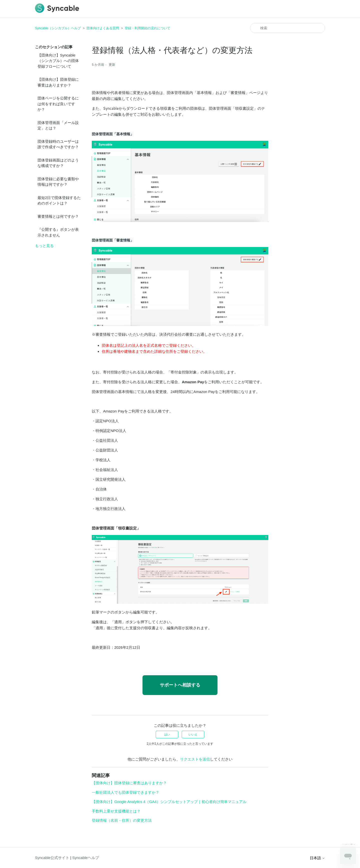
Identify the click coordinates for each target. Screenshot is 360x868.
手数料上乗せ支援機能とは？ (116, 811)
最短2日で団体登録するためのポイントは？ (59, 200)
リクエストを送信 (195, 759)
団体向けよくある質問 (103, 28)
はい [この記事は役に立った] (167, 734)
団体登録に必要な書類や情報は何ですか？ (58, 182)
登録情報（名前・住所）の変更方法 (122, 820)
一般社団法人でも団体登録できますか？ (125, 792)
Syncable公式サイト (52, 858)
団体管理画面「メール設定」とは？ (58, 125)
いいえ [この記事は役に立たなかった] (193, 734)
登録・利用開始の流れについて (147, 28)
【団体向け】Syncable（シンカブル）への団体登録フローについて (58, 61)
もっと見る (44, 246)
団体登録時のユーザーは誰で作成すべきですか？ (58, 144)
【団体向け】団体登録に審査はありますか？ (58, 82)
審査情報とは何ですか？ (58, 216)
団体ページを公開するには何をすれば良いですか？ (58, 104)
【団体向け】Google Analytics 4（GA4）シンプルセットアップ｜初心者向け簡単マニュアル (169, 802)
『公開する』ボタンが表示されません (58, 232)
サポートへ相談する (180, 685)
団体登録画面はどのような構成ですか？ (58, 163)
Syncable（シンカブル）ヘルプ (58, 28)
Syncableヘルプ (86, 858)
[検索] (287, 28)
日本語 (317, 858)
